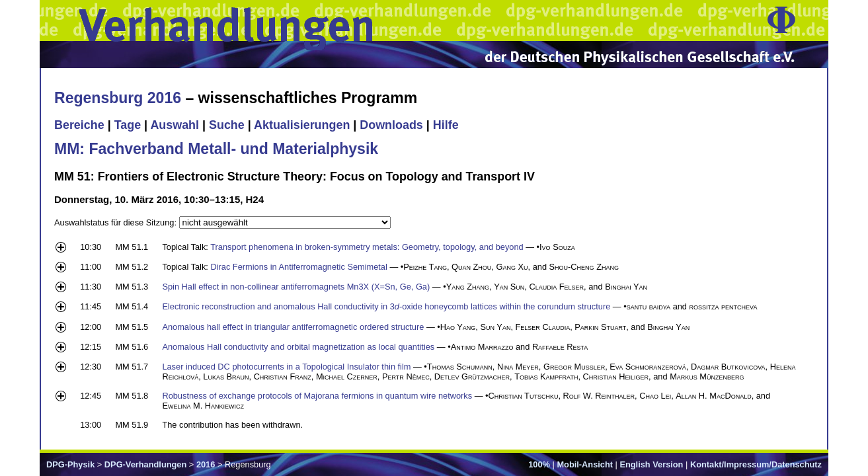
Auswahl (175, 125)
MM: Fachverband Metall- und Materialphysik (216, 149)
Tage (128, 125)
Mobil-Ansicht (585, 464)
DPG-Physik (70, 464)
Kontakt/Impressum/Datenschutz (756, 464)
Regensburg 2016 (118, 98)
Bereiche (79, 125)
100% (539, 464)
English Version (651, 464)
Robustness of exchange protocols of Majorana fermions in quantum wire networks (317, 396)
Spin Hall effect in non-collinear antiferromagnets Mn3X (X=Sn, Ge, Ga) (296, 287)
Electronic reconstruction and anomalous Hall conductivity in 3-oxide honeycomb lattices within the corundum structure (386, 306)
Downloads (391, 125)
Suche (227, 125)
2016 (206, 464)
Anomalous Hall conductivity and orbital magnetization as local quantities (298, 347)
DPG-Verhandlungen (145, 464)
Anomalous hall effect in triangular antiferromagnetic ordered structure (293, 327)
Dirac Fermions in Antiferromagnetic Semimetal (298, 267)
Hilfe (446, 125)
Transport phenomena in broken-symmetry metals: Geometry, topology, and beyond (367, 247)
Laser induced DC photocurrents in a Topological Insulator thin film (286, 367)
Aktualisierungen (302, 125)
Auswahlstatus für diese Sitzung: (117, 222)
